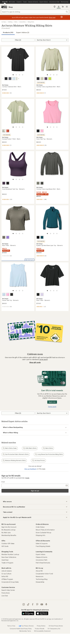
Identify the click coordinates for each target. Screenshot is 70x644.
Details (27, 478)
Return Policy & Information (45, 530)
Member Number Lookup (10, 554)
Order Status (40, 527)
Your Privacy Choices (26, 626)
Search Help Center (8, 590)
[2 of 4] (16, 75)
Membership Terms (25, 631)
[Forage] (4, 237)
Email (3, 482)
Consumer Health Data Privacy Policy (21, 629)
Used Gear (5, 560)
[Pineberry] (42, 131)
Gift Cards (5, 546)
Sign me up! (35, 491)
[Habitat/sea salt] (4, 131)
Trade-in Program (7, 563)
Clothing (10, 22)
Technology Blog (42, 579)
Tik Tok (28, 604)
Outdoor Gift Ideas (8, 543)
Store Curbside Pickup (43, 533)
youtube (42, 604)
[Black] (4, 79)
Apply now (52, 402)
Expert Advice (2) (23, 32)
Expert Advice (40, 554)
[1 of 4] (13, 75)
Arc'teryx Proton (38, 460)
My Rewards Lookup (8, 530)
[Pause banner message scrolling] (61, 17)
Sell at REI (5, 576)
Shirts (16, 22)
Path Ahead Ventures (43, 563)
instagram (24, 604)
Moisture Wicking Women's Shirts (14, 460)
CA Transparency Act (54, 629)
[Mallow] (42, 294)
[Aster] (8, 237)
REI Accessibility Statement (42, 631)
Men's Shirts (48, 448)
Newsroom (40, 576)
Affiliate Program (7, 579)
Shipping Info (40, 535)
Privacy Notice (41, 626)
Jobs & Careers (7, 571)
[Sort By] (52, 40)
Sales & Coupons (42, 543)
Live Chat (5, 596)
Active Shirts (22, 22)
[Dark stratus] (8, 79)
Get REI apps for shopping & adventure (35, 610)
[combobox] (35, 12)
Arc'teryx (4, 22)
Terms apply (43, 359)
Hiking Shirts (31, 22)
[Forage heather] (38, 183)
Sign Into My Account (9, 527)
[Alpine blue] (12, 79)
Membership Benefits (9, 535)
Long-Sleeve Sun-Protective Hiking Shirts (49, 454)
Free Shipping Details (43, 546)
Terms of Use (11, 626)
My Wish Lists (6, 533)
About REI (39, 571)
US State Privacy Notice (56, 626)
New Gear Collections (9, 557)
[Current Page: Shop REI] (5, 2)
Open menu (67, 7)
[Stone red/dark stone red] (8, 131)
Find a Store (6, 593)
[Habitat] (16, 79)
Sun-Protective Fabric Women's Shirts (16, 454)
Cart (63, 7)
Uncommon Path (42, 560)
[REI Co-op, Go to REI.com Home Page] (4, 7)
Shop (11, 7)
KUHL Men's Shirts (30, 448)
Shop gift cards (35, 362)
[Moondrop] (46, 79)
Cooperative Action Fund (44, 574)
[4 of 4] (23, 75)
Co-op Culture (6, 574)
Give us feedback (30, 469)
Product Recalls (40, 629)
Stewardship (40, 582)
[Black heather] (42, 183)
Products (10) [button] (8, 32)
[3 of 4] (19, 75)
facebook (33, 604)
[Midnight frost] (42, 237)
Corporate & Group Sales (10, 582)
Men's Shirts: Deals (10, 448)
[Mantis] (50, 79)
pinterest (37, 604)
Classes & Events (41, 557)
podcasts (46, 604)
